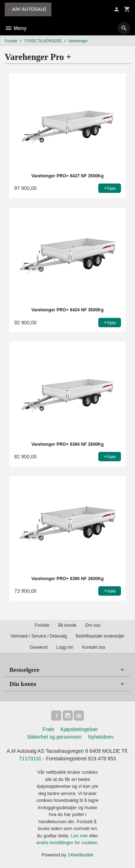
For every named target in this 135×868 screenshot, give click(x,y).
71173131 (30, 759)
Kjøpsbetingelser (79, 729)
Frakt (48, 729)
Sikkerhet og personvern (54, 737)
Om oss (93, 625)
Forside (11, 41)
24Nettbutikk (81, 855)
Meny (16, 28)
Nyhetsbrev (101, 737)
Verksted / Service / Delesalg (39, 636)
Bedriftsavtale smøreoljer (100, 636)
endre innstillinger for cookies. (68, 843)
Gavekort (39, 647)
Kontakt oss (94, 647)
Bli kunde (67, 625)
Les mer (80, 836)
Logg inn (65, 647)
